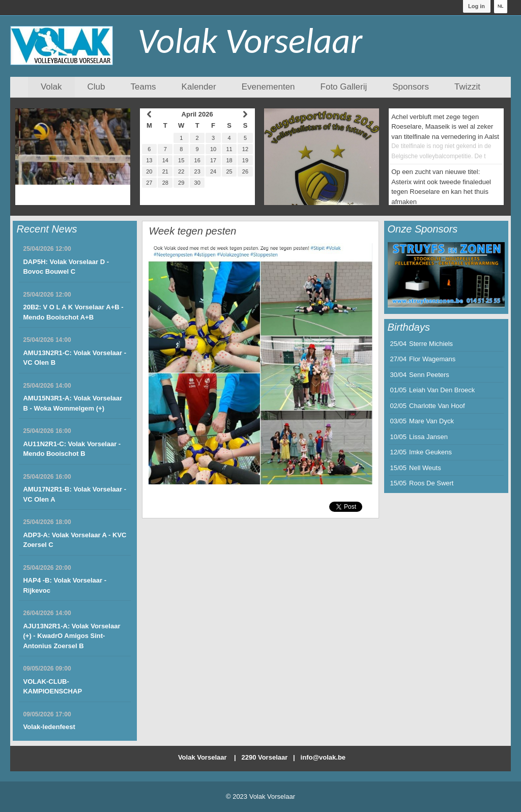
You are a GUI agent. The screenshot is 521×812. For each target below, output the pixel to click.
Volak (51, 87)
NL (501, 6)
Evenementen (268, 87)
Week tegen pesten (192, 231)
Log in (476, 6)
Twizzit (467, 87)
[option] (446, 275)
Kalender (199, 87)
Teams (143, 87)
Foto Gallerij (344, 87)
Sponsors (411, 87)
